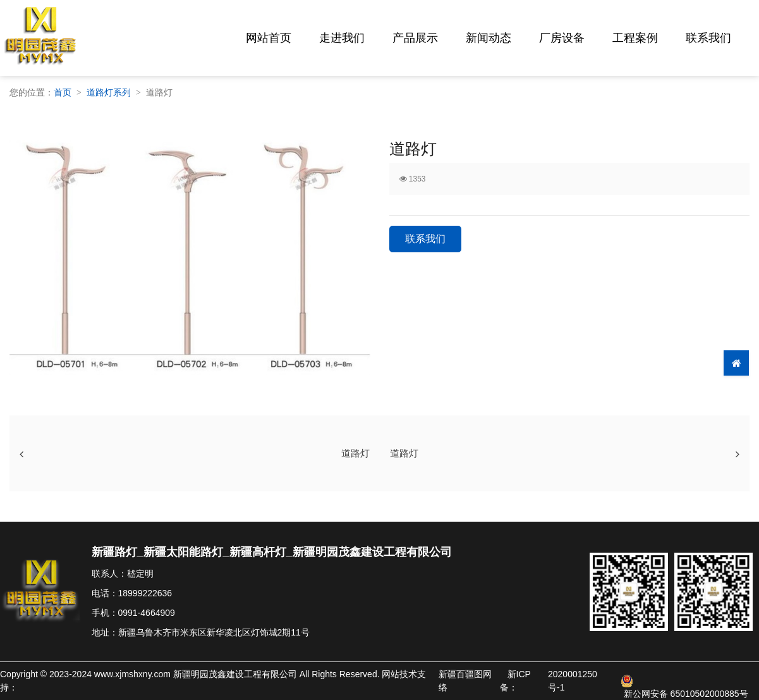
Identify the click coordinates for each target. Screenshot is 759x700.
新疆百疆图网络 (465, 681)
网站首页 (269, 38)
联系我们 (708, 38)
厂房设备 (562, 38)
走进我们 (342, 38)
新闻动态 (489, 38)
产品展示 (415, 38)
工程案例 (635, 38)
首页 (63, 92)
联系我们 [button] (425, 239)
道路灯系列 (109, 92)
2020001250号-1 (573, 681)
